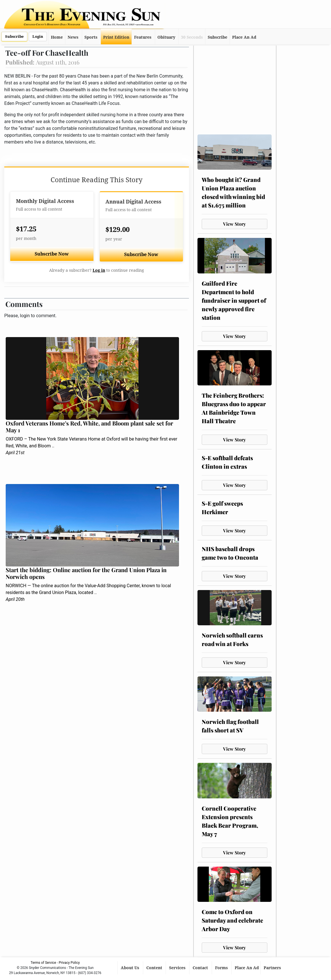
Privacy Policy (69, 963)
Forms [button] (222, 968)
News (73, 37)
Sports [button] (91, 37)
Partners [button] (273, 968)
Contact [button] (201, 968)
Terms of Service (43, 963)
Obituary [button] (166, 37)
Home (57, 37)
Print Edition (116, 37)
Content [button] (155, 968)
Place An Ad (244, 37)
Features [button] (143, 37)
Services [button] (178, 968)
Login (38, 37)
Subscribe (14, 37)
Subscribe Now (52, 254)
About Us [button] (131, 968)
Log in (99, 270)
